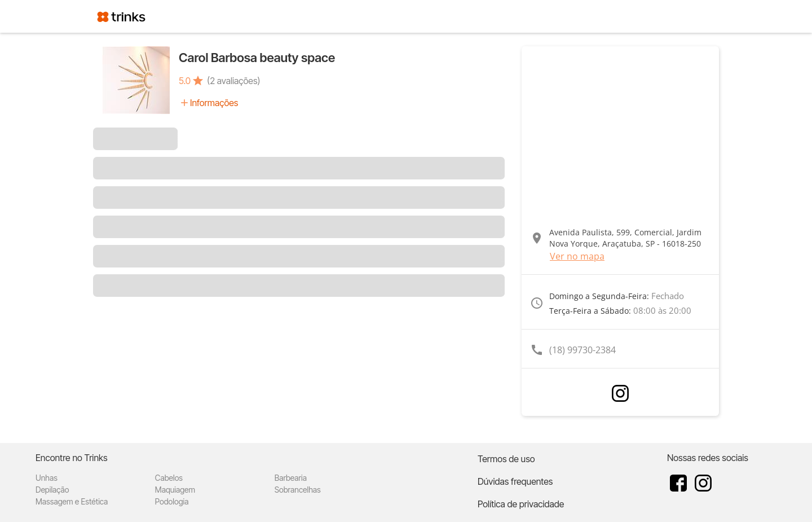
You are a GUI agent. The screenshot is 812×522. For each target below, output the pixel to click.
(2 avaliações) (233, 81)
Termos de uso (506, 459)
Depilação (52, 490)
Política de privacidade (521, 504)
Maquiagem (175, 490)
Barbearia (291, 478)
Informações (214, 103)
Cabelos (169, 478)
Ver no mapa (577, 256)
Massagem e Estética (72, 501)
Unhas (47, 478)
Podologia (172, 501)
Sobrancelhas (298, 490)
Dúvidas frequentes (515, 481)
